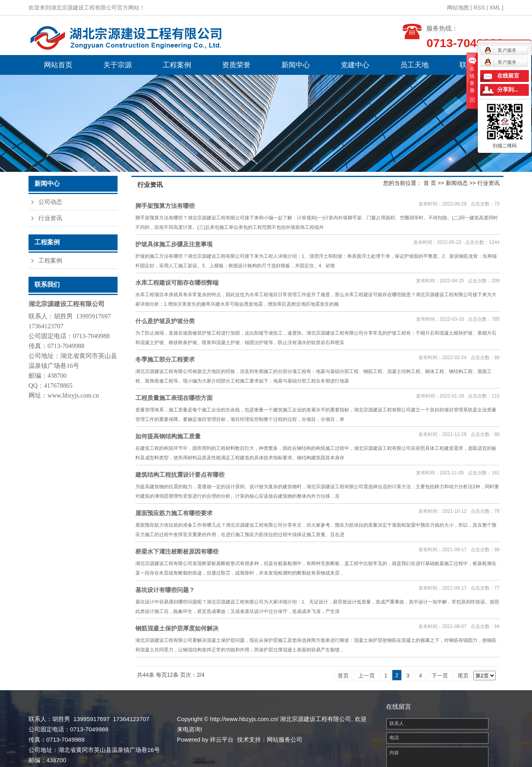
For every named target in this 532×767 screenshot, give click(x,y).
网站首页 (58, 65)
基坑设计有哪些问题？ (165, 590)
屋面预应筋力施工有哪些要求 (174, 513)
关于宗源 (118, 65)
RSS (479, 8)
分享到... (508, 90)
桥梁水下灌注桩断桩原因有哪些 (177, 551)
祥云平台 (222, 739)
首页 (343, 676)
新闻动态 (457, 183)
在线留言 (508, 76)
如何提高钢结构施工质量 (168, 436)
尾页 (463, 676)
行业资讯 (50, 218)
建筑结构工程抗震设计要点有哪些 (180, 475)
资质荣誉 (236, 65)
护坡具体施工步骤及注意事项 (174, 244)
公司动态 (50, 202)
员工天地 (414, 65)
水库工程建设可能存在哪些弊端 (177, 283)
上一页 (367, 676)
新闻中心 (296, 65)
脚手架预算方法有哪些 (165, 206)
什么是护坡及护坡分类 (165, 321)
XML (495, 8)
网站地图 (458, 8)
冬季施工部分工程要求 (165, 359)
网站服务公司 (285, 739)
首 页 (430, 183)
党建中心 (355, 65)
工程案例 (177, 65)
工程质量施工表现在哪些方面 (174, 398)
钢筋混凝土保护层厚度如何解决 (177, 628)
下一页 (440, 676)
